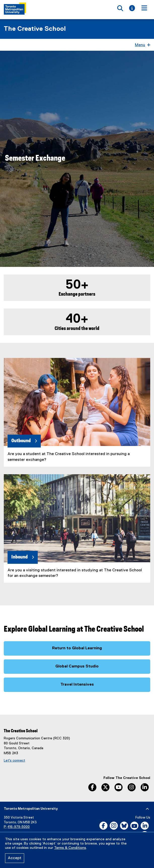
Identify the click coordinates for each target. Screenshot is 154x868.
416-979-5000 (19, 827)
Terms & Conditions (70, 848)
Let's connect (14, 761)
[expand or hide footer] (147, 809)
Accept (15, 858)
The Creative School (35, 29)
